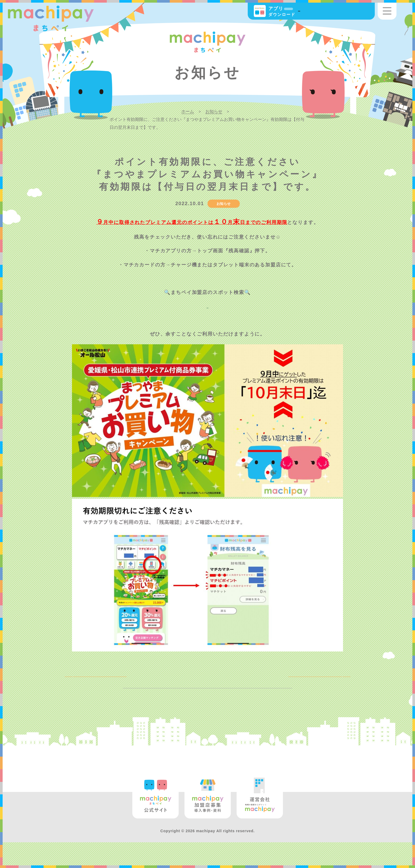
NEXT (332, 681)
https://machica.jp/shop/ (207, 306)
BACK (83, 681)
